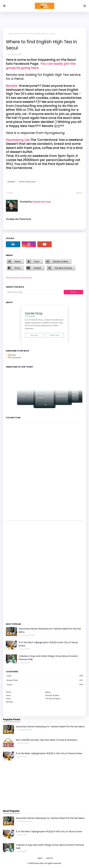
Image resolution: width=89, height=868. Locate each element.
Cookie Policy (25, 278)
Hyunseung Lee (18, 140)
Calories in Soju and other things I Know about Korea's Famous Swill (48, 658)
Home (10, 34)
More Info (55, 335)
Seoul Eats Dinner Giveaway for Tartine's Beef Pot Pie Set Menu (50, 630)
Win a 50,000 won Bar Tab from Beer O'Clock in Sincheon (46, 740)
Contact (37, 268)
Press (17, 268)
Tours (37, 262)
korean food (45, 680)
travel (45, 685)
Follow (34, 335)
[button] (39, 405)
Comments (15, 358)
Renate (12, 86)
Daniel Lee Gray (41, 202)
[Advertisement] (15, 571)
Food (45, 676)
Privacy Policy (12, 278)
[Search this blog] (35, 292)
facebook (18, 34)
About (17, 262)
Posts (12, 355)
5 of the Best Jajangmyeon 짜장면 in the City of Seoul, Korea (48, 644)
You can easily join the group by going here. (41, 66)
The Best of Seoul (63, 268)
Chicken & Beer (60, 262)
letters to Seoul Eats (27, 182)
